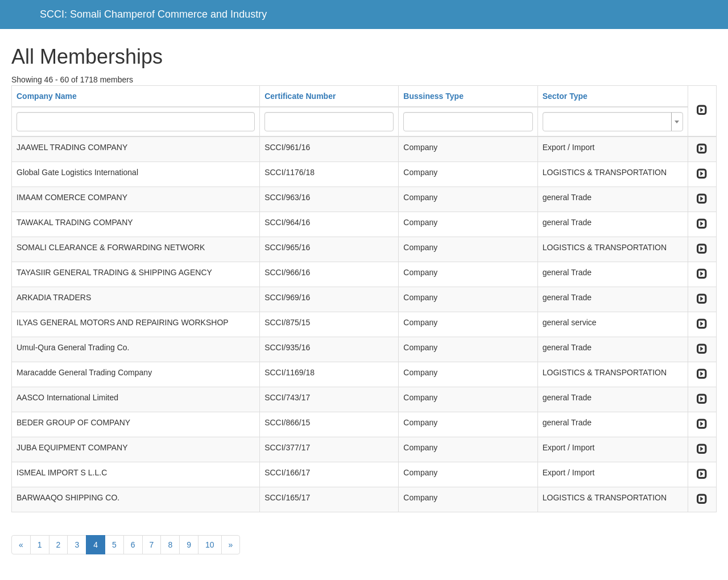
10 (210, 545)
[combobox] (613, 122)
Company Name (47, 96)
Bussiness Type (433, 96)
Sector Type (565, 96)
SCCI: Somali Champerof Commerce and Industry (153, 14)
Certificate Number (300, 96)
